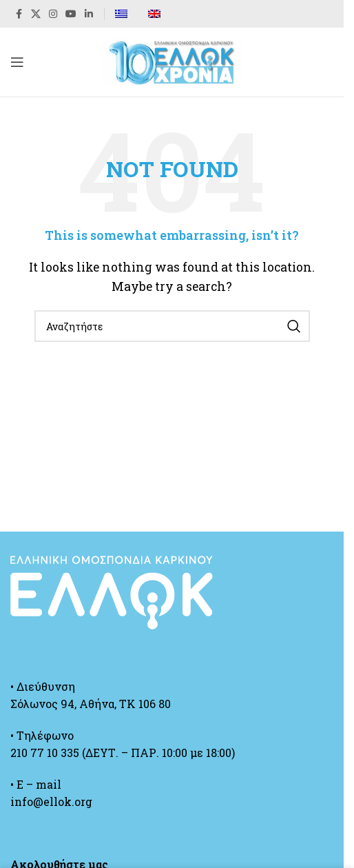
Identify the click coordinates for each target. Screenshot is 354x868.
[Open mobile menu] (17, 62)
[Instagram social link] (53, 14)
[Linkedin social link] (89, 14)
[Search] (172, 326)
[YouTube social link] (71, 14)
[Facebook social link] (19, 14)
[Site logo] (172, 60)
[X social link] (36, 14)
